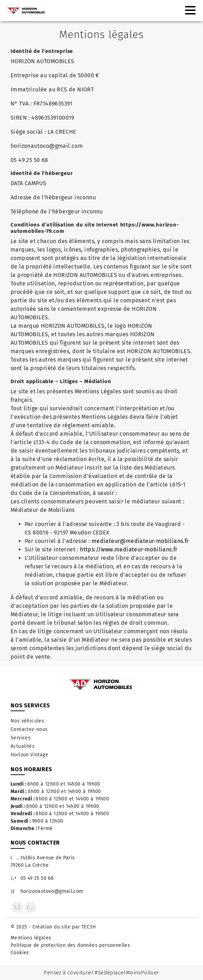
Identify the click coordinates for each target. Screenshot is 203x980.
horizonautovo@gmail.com (47, 891)
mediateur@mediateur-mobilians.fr (140, 541)
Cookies (20, 953)
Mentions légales (31, 938)
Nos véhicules (27, 721)
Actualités (23, 746)
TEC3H (89, 927)
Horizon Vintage (29, 755)
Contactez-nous (29, 729)
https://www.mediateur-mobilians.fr (129, 549)
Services (21, 738)
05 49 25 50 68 (32, 878)
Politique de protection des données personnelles (70, 945)
